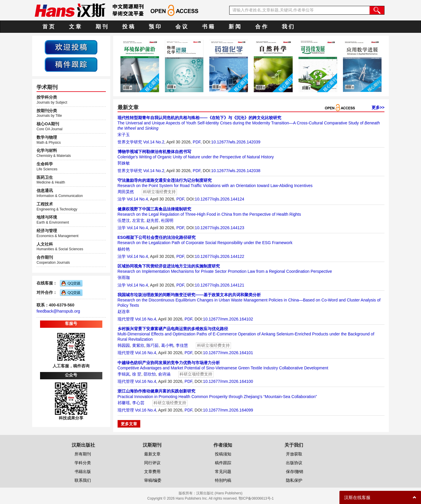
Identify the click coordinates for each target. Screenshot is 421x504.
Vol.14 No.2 (154, 142)
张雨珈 (124, 277)
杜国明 (167, 220)
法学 (122, 199)
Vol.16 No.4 (146, 319)
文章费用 (152, 472)
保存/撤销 (295, 472)
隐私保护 (294, 480)
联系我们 (83, 480)
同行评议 (152, 463)
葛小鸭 (167, 345)
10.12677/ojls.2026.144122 (219, 256)
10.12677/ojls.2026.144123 (219, 228)
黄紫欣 (138, 345)
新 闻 (235, 27)
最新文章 (152, 454)
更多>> (378, 107)
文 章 (75, 27)
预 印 (155, 27)
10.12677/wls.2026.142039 (236, 142)
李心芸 (138, 403)
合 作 (261, 27)
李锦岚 (124, 374)
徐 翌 (137, 374)
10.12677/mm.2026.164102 (228, 319)
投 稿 (128, 27)
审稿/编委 (153, 480)
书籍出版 (83, 472)
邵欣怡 (150, 374)
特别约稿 (223, 480)
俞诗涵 (164, 374)
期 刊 (102, 27)
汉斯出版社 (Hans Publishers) (219, 493)
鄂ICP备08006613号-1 (256, 498)
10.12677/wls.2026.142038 (236, 171)
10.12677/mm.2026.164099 (228, 410)
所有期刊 (83, 454)
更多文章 (129, 424)
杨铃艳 (124, 249)
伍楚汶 (124, 220)
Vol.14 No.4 (137, 199)
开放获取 (294, 454)
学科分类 (83, 463)
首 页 (48, 27)
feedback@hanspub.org (58, 311)
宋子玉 (124, 135)
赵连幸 (124, 311)
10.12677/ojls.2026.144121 (219, 285)
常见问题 (223, 472)
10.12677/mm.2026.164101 (228, 353)
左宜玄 (138, 220)
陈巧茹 (153, 345)
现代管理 (126, 319)
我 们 (288, 27)
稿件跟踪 (223, 463)
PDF (196, 142)
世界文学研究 (130, 142)
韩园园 (124, 345)
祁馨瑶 (124, 403)
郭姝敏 (124, 163)
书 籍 (208, 27)
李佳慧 (182, 345)
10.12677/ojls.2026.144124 (219, 199)
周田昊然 (126, 192)
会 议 (181, 27)
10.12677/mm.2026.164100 (228, 381)
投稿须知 (223, 454)
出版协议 (294, 463)
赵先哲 (153, 220)
